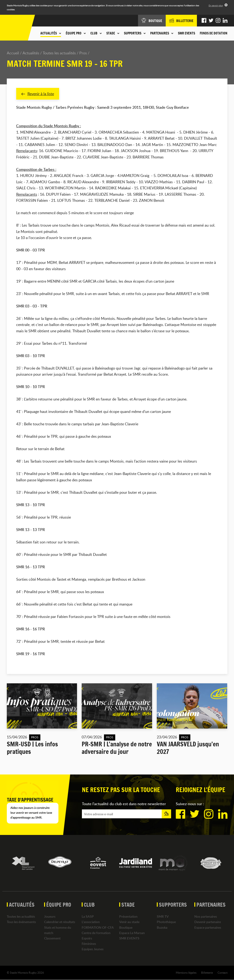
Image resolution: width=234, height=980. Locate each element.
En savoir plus (216, 5)
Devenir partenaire (208, 922)
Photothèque (166, 922)
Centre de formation (96, 933)
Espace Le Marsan (132, 933)
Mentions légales (186, 973)
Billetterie (207, 973)
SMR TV (163, 917)
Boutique (126, 927)
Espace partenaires (208, 927)
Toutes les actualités (59, 53)
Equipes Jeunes (93, 949)
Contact (222, 973)
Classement (52, 938)
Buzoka (162, 927)
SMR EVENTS (186, 33)
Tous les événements (21, 922)
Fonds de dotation (214, 33)
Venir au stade (129, 922)
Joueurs (50, 917)
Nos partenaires (206, 917)
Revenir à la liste (38, 94)
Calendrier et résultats (60, 922)
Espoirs (87, 938)
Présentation (128, 917)
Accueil (13, 53)
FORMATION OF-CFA (98, 927)
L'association (91, 922)
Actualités (31, 53)
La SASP (88, 917)
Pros (83, 53)
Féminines (89, 944)
